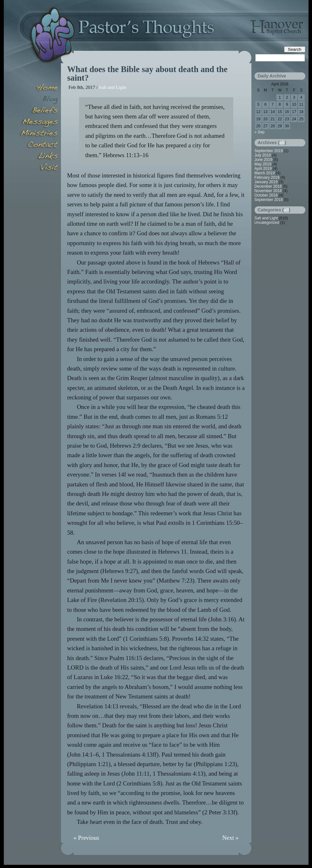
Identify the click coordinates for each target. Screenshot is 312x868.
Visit (39, 168)
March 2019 (265, 173)
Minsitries (39, 134)
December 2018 (268, 186)
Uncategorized (267, 223)
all (282, 143)
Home (39, 88)
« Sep (260, 132)
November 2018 (268, 191)
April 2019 (263, 169)
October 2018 (266, 195)
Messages (39, 123)
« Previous (86, 838)
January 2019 (266, 182)
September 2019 (269, 151)
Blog (39, 100)
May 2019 (263, 164)
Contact (39, 145)
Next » (230, 838)
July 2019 (263, 155)
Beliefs (39, 111)
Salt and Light (113, 87)
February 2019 (267, 177)
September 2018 (269, 200)
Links (39, 157)
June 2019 (264, 160)
